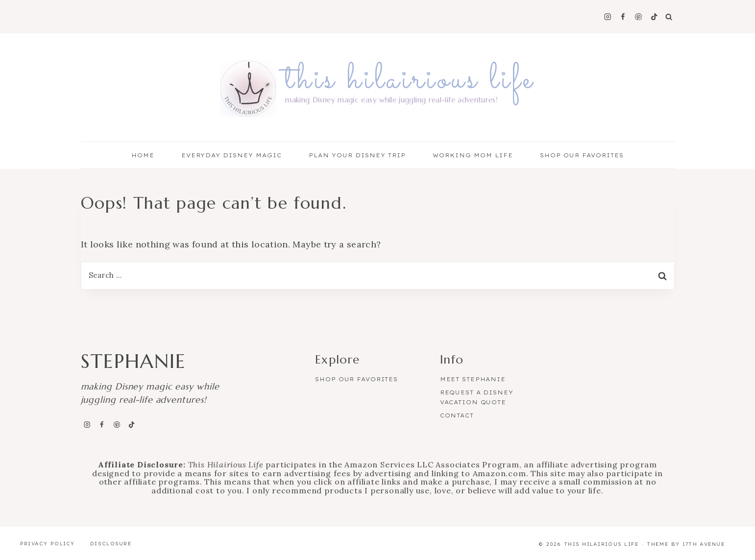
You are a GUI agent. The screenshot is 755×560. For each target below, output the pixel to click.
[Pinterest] (639, 17)
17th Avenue (704, 544)
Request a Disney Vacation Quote (477, 397)
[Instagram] (607, 17)
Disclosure (111, 544)
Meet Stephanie (473, 379)
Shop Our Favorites (582, 155)
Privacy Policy (48, 544)
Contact (457, 415)
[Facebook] (623, 17)
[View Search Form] (669, 17)
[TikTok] (654, 17)
